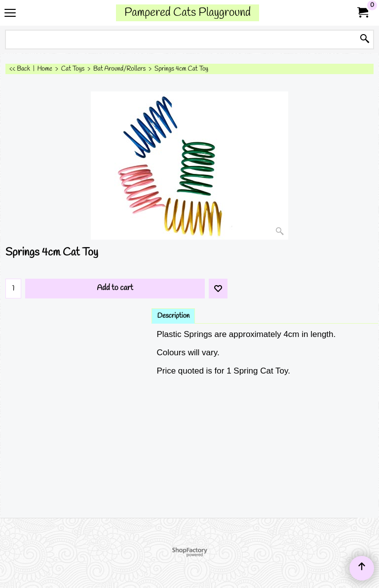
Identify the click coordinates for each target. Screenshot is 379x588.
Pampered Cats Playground (188, 13)
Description (173, 316)
